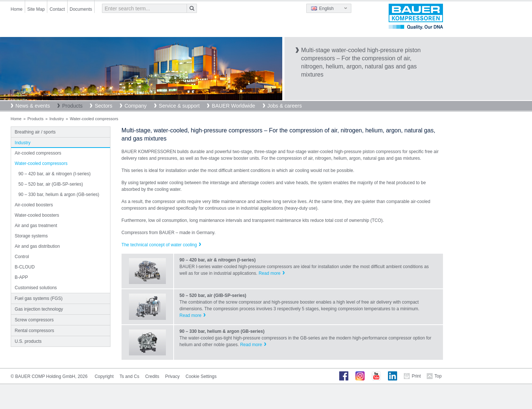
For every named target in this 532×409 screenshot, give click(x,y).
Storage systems (31, 236)
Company (136, 106)
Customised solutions (36, 288)
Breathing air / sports (35, 132)
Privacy (172, 376)
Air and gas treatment (36, 226)
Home (17, 9)
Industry (57, 119)
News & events (33, 106)
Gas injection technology (39, 309)
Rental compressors (35, 331)
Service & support (179, 106)
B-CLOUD (25, 267)
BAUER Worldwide (233, 106)
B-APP (21, 277)
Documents (81, 9)
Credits (152, 376)
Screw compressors (34, 320)
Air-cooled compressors (38, 153)
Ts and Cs (129, 376)
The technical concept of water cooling (159, 245)
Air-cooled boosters (34, 205)
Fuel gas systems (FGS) (39, 298)
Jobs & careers (285, 106)
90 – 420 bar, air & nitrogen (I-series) (54, 174)
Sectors (103, 106)
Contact (57, 9)
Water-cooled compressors (41, 163)
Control (22, 257)
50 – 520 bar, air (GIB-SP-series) (51, 184)
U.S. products (28, 341)
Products (72, 106)
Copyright (104, 376)
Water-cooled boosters (37, 215)
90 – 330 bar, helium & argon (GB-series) (59, 195)
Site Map (36, 9)
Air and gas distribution (37, 246)
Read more (270, 273)
